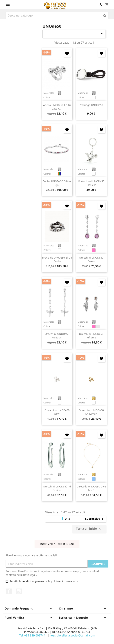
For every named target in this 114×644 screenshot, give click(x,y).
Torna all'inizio (89, 529)
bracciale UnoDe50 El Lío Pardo (57, 259)
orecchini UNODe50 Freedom (57, 336)
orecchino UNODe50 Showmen (91, 412)
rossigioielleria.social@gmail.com (72, 635)
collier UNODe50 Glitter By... (57, 183)
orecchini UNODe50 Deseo (91, 259)
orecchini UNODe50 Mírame (91, 336)
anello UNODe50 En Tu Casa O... (57, 107)
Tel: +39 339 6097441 (33, 635)
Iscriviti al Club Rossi (57, 544)
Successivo (95, 519)
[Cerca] (57, 15)
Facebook (9, 591)
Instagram (19, 591)
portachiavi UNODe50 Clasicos (91, 183)
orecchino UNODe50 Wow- (57, 412)
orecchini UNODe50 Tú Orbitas (57, 488)
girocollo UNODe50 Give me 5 (91, 488)
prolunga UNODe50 (91, 105)
